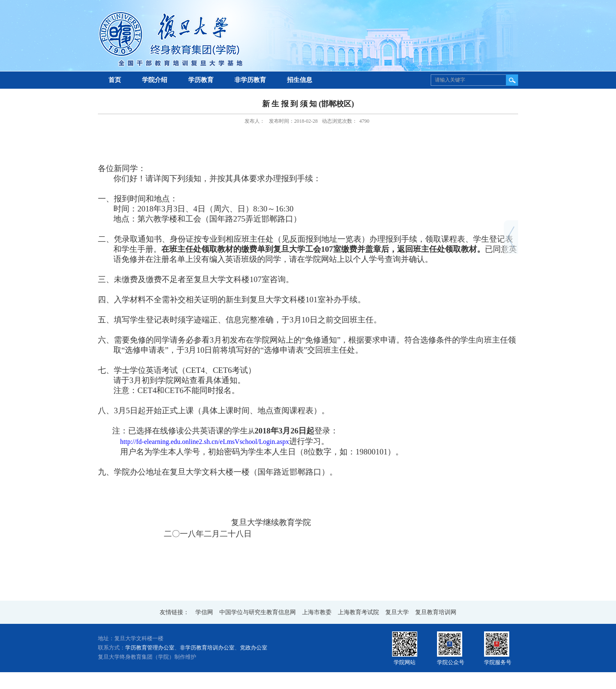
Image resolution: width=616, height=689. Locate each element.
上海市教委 (317, 612)
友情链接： (174, 612)
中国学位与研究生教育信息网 (258, 612)
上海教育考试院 (358, 612)
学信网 (204, 612)
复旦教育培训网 (436, 612)
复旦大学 (397, 612)
